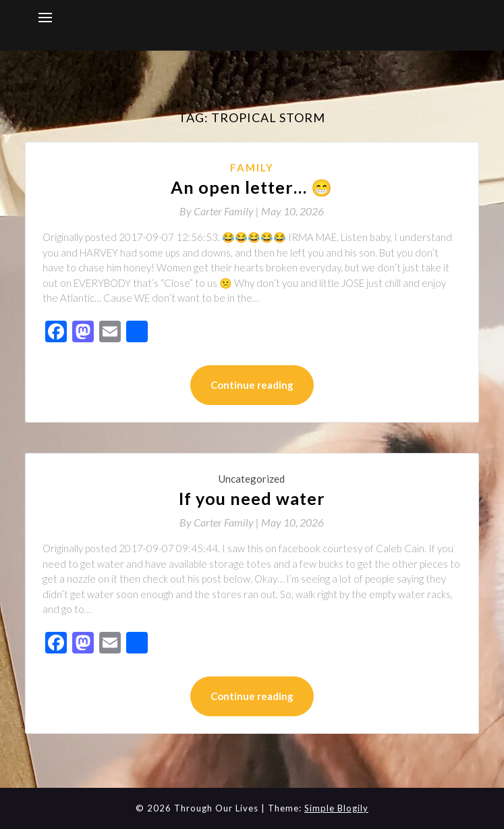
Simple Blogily (336, 808)
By (220, 211)
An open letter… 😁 (252, 187)
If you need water (252, 498)
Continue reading (252, 385)
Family (252, 167)
